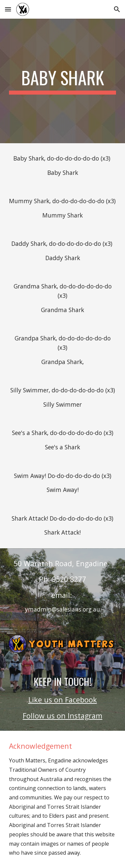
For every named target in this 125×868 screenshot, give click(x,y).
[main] (63, 81)
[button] (8, 9)
